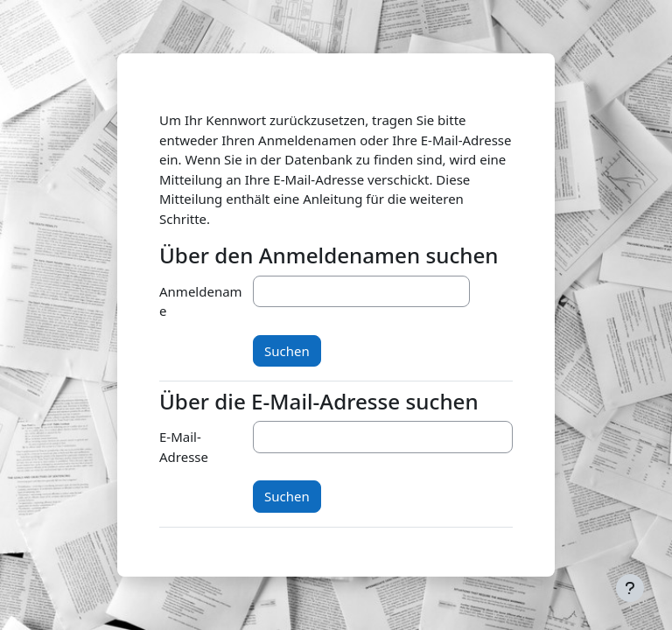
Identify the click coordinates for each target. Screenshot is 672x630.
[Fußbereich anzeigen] (630, 588)
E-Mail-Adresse (184, 447)
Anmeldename (201, 301)
